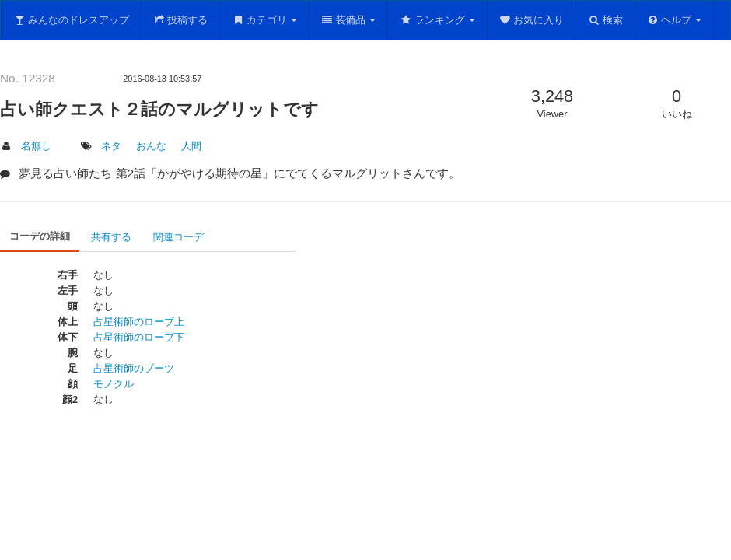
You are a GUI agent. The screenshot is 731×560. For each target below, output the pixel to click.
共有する (111, 237)
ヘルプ (675, 20)
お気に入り (532, 20)
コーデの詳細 (40, 236)
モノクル (114, 384)
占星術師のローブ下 (139, 337)
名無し (36, 146)
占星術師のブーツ (134, 368)
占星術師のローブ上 (139, 322)
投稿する (181, 20)
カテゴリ (264, 20)
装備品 (349, 20)
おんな (151, 146)
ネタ (111, 146)
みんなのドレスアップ (71, 20)
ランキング (437, 20)
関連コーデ (178, 237)
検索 (605, 20)
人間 (191, 146)
